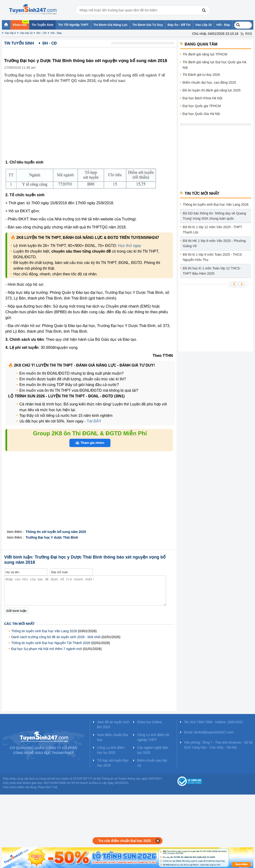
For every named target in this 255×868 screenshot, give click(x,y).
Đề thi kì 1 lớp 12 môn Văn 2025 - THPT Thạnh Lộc (213, 230)
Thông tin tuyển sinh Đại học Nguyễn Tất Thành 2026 (51, 643)
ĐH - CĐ (42, 33)
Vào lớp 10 (26, 33)
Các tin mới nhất (20, 624)
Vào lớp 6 (10, 33)
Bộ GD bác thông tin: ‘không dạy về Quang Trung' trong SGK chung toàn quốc (215, 216)
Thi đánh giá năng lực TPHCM (205, 54)
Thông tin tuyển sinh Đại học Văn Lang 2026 (44, 631)
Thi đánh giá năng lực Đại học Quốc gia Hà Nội (215, 65)
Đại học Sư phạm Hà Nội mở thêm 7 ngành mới (47, 649)
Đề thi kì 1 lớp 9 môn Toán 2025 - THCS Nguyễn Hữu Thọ (212, 257)
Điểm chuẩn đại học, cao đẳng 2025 (209, 82)
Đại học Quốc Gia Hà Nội (201, 114)
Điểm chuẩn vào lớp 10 (152, 763)
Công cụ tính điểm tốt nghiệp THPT (153, 737)
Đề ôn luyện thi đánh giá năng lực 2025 (212, 90)
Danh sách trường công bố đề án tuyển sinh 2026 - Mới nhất (56, 637)
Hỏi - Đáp (56, 33)
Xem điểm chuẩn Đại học (113, 737)
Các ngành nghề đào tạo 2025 (153, 750)
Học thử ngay (129, 246)
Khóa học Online (149, 722)
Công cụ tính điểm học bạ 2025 (111, 750)
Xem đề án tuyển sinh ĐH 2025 (113, 725)
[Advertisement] (89, 125)
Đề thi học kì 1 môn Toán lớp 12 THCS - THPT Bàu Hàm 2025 (212, 271)
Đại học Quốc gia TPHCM (202, 106)
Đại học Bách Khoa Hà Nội (202, 98)
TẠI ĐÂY (94, 421)
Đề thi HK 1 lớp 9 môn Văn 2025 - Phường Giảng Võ (214, 243)
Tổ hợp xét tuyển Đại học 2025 (113, 763)
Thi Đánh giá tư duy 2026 (201, 75)
